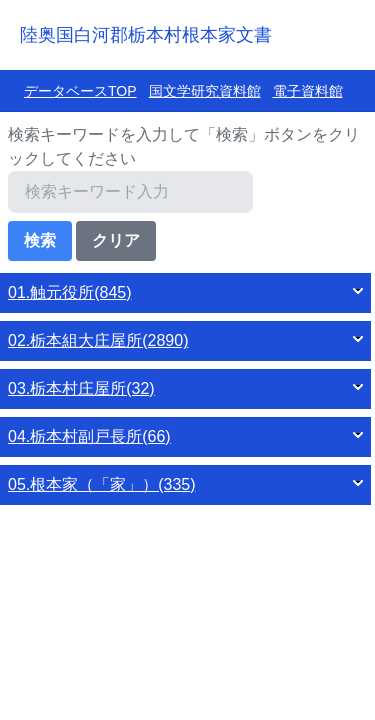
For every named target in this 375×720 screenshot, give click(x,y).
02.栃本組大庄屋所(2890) (98, 340)
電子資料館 (308, 91)
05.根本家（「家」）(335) (102, 484)
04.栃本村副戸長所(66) (89, 436)
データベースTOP (80, 91)
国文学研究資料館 (205, 91)
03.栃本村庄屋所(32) (81, 388)
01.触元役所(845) (70, 292)
